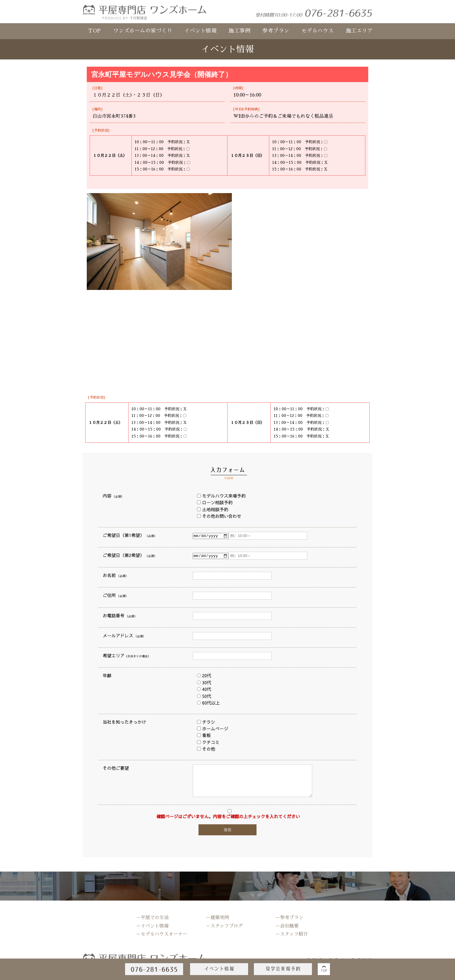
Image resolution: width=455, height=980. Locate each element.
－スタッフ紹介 (292, 934)
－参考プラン (289, 918)
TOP (95, 31)
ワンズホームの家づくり (143, 31)
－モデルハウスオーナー (162, 934)
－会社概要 (287, 926)
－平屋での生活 (152, 918)
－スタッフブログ (224, 926)
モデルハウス (318, 31)
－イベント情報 (152, 926)
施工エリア (359, 31)
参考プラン (276, 31)
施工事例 (239, 31)
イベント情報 (200, 31)
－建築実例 (217, 918)
